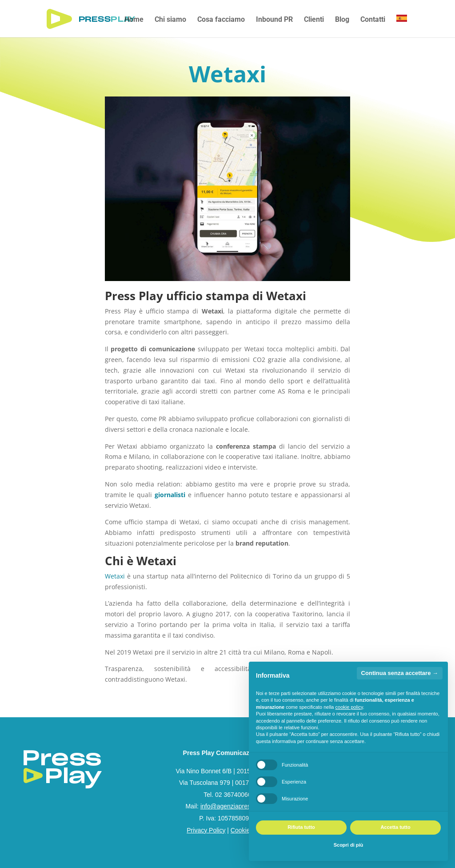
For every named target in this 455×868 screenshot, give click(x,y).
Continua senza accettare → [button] (400, 673)
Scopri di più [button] (349, 845)
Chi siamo (170, 20)
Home (134, 20)
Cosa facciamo (221, 20)
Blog (342, 20)
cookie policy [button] (349, 707)
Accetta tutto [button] (395, 827)
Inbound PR (274, 20)
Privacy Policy (206, 830)
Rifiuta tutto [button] (301, 827)
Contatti (373, 20)
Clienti (314, 20)
